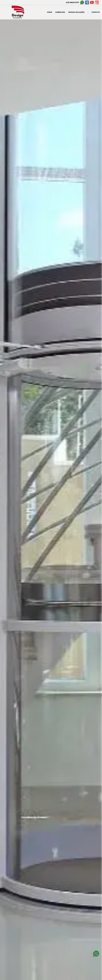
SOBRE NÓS (60, 12)
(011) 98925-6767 (73, 2)
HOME (49, 12)
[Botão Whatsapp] (96, 956)
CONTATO (96, 12)
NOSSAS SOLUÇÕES (76, 12)
